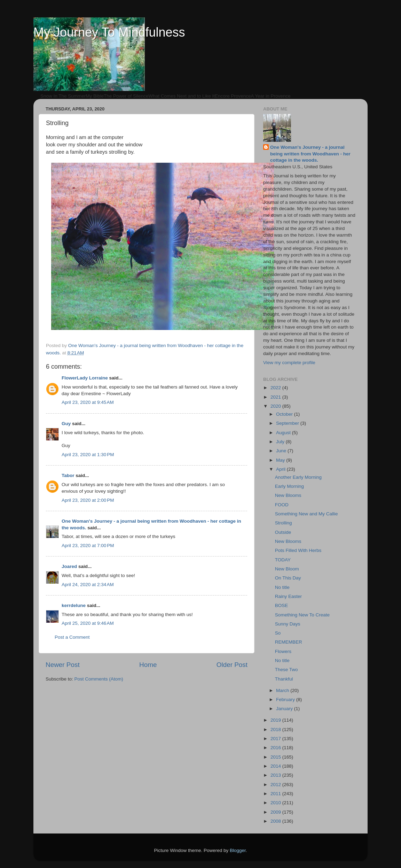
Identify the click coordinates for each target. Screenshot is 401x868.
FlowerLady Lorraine (85, 378)
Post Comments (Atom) (99, 679)
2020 (276, 406)
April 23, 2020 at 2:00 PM (88, 500)
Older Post (232, 665)
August (284, 433)
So (278, 633)
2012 (276, 785)
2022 (276, 388)
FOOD (282, 505)
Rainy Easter (288, 596)
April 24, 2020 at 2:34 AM (88, 585)
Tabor (68, 475)
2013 (276, 775)
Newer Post (63, 665)
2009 (276, 812)
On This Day (288, 578)
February (286, 700)
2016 (276, 748)
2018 (276, 729)
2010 (276, 803)
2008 (276, 821)
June (282, 451)
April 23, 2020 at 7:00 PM (88, 546)
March (283, 690)
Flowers (283, 651)
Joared (69, 566)
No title (282, 587)
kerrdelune (74, 605)
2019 (276, 720)
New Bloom (287, 569)
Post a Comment (72, 637)
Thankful (284, 679)
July (281, 442)
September (288, 423)
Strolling (284, 523)
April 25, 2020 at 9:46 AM (88, 623)
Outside (283, 532)
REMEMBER (289, 642)
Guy (66, 424)
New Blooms (288, 495)
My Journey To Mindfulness (109, 32)
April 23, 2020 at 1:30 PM (88, 455)
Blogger (238, 850)
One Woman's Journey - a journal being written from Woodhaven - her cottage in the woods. (310, 154)
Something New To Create (302, 615)
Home (148, 665)
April (281, 469)
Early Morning (289, 486)
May (281, 460)
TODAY (283, 560)
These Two (286, 670)
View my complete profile (289, 363)
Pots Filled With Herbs (298, 550)
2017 (276, 739)
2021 (276, 397)
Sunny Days (288, 624)
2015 (276, 757)
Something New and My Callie (306, 514)
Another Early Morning (298, 477)
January (285, 709)
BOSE (282, 605)
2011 (276, 794)
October (285, 414)
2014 (276, 766)
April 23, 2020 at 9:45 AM (88, 402)
